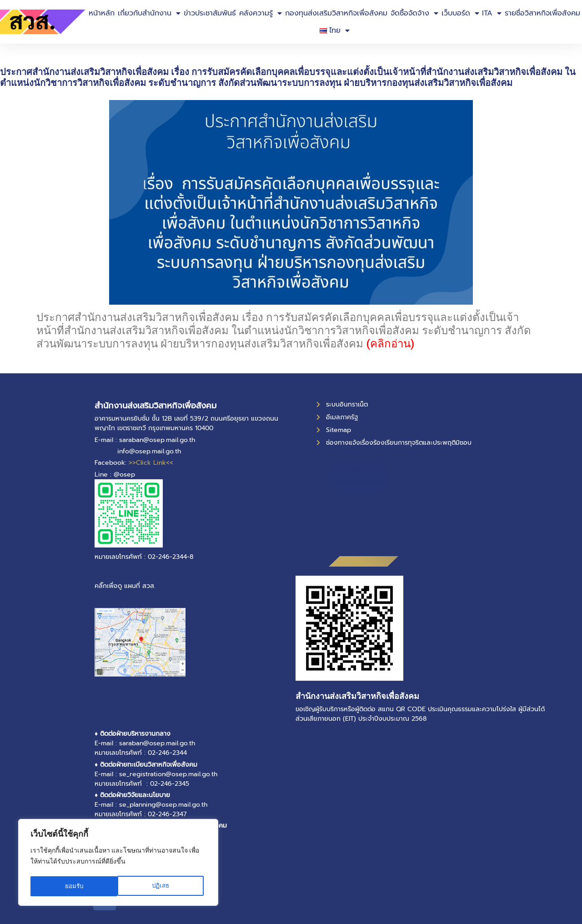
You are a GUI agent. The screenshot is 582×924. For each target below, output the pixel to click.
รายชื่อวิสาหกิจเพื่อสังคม (542, 13)
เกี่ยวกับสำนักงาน (149, 13)
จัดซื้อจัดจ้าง (414, 13)
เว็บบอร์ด (460, 13)
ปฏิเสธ (73, 886)
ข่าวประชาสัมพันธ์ (210, 13)
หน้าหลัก (102, 13)
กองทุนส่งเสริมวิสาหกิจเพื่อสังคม (336, 13)
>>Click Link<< (151, 463)
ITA (492, 13)
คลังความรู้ (261, 13)
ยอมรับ (163, 886)
